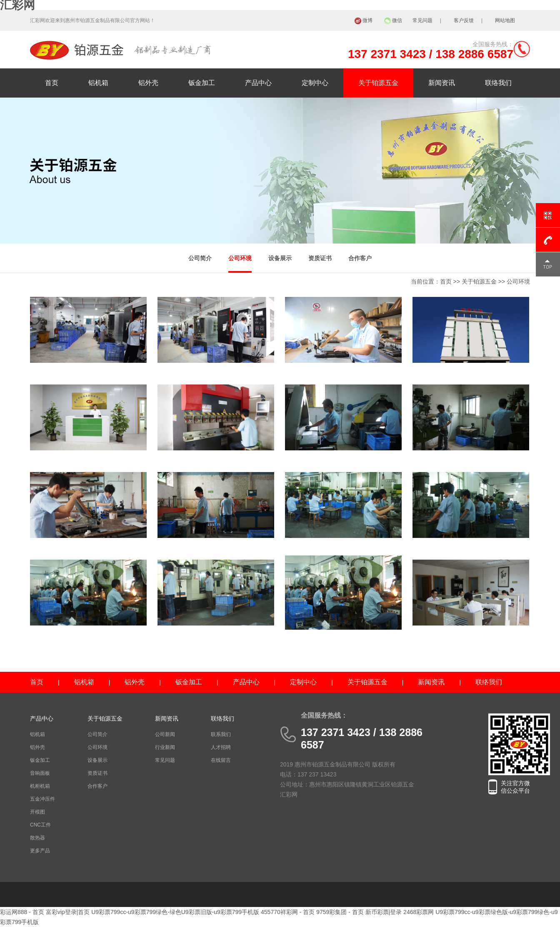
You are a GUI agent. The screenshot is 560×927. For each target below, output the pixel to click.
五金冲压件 (42, 799)
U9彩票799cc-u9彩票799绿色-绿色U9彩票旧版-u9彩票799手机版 (175, 912)
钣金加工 (202, 83)
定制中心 (315, 83)
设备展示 (280, 258)
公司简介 (200, 258)
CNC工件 (40, 825)
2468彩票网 (419, 912)
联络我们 (498, 83)
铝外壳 (148, 83)
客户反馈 (464, 20)
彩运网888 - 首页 (22, 912)
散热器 (37, 838)
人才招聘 (221, 747)
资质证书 (320, 258)
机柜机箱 (40, 786)
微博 (367, 20)
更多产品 (40, 851)
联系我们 (221, 734)
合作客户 (360, 258)
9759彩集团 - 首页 (340, 912)
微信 (397, 20)
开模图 (37, 812)
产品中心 (258, 83)
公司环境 (240, 258)
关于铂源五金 (378, 83)
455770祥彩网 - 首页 (288, 912)
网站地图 (505, 20)
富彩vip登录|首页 (68, 912)
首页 (52, 83)
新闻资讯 (442, 83)
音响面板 (40, 773)
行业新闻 (165, 747)
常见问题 (422, 20)
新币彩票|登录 (384, 912)
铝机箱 (98, 83)
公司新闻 (165, 734)
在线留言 (221, 760)
